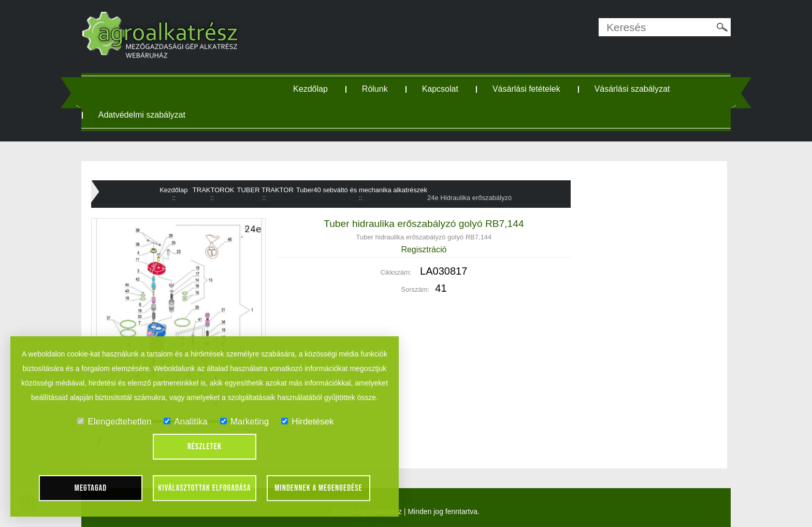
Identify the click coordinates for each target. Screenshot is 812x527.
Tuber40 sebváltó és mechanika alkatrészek (362, 190)
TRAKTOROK (214, 190)
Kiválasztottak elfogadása (204, 488)
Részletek (205, 447)
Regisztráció (424, 250)
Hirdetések (307, 422)
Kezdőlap (310, 89)
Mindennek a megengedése (318, 488)
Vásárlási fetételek (526, 89)
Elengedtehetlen (114, 422)
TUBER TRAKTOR (265, 190)
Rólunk (375, 89)
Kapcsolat (440, 89)
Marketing (245, 422)
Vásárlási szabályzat (632, 89)
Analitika (185, 422)
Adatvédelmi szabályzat (142, 115)
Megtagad (91, 488)
